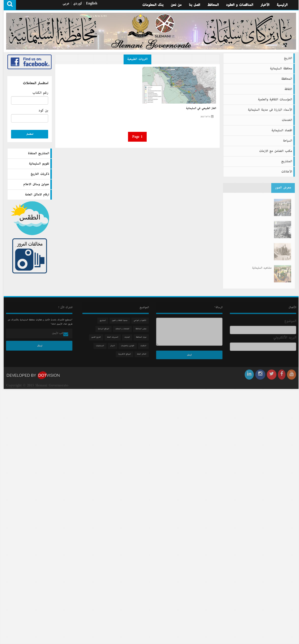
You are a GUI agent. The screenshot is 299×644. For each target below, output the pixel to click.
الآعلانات (287, 170)
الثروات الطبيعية (137, 59)
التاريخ (288, 56)
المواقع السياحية (105, 329)
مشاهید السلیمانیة (262, 264)
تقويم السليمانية (39, 164)
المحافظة (287, 77)
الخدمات (287, 118)
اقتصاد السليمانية (282, 129)
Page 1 (137, 137)
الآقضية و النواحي (142, 321)
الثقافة (288, 87)
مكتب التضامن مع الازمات (276, 149)
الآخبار (265, 5)
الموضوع (292, 321)
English (92, 3)
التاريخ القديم (98, 337)
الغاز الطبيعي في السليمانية (201, 108)
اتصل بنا (194, 5)
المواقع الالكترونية (126, 354)
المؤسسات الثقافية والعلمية (275, 98)
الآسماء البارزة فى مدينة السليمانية (270, 108)
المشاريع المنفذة (39, 153)
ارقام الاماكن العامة (37, 195)
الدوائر (114, 346)
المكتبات (145, 346)
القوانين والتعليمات (129, 346)
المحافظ (213, 5)
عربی (66, 3)
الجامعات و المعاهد (124, 329)
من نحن (176, 5)
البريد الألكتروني (287, 338)
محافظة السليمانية (281, 67)
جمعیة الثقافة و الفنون (122, 321)
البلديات (129, 337)
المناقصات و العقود (240, 5)
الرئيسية (282, 5)
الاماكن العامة (143, 354)
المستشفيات (102, 346)
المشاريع (287, 160)
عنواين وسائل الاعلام (36, 184)
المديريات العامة (114, 337)
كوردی (78, 3)
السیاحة (288, 139)
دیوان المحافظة (143, 337)
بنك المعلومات (153, 5)
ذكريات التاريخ (40, 174)
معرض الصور (283, 186)
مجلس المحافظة (143, 329)
